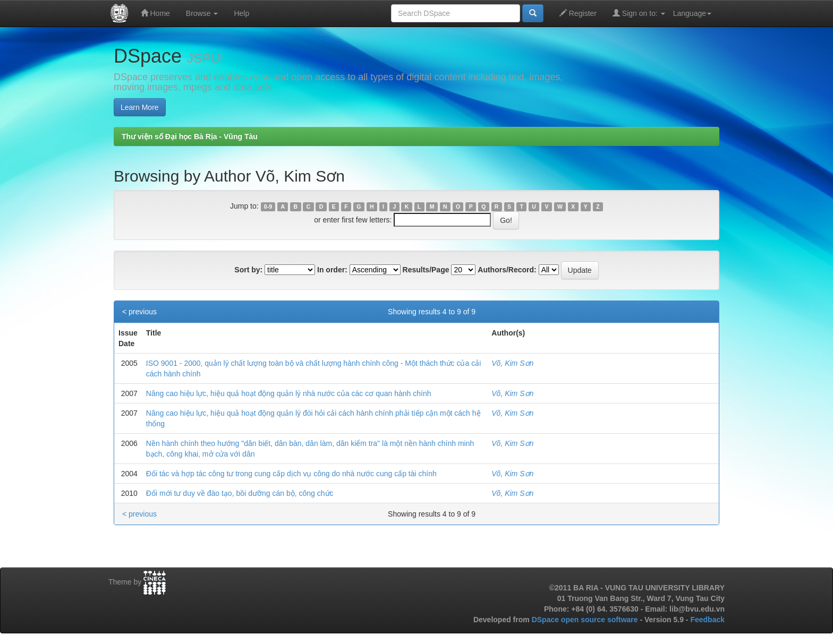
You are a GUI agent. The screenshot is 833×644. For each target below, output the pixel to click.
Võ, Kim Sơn (512, 363)
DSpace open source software (586, 620)
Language (692, 13)
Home (155, 13)
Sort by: (248, 270)
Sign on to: (639, 13)
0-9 (268, 207)
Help (241, 13)
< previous (139, 312)
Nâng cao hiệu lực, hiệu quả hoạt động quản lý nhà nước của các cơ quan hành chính (289, 393)
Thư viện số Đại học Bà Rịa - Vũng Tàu (190, 136)
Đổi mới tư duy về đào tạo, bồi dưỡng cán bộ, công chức (240, 493)
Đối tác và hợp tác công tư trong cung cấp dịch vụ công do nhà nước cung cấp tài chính (291, 474)
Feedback (707, 620)
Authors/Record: (507, 270)
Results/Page (426, 270)
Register (578, 13)
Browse (202, 13)
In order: (332, 270)
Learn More (140, 107)
